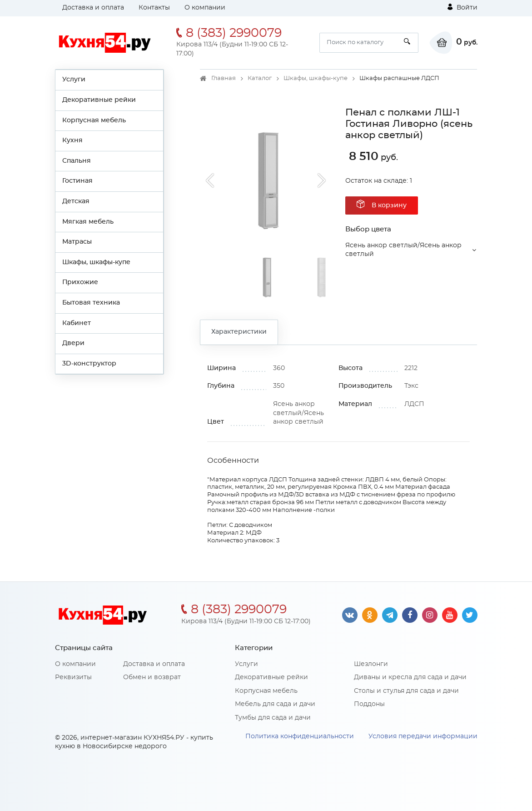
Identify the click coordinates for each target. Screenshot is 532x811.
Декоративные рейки (99, 100)
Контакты (154, 8)
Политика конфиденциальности (300, 736)
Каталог (260, 78)
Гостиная (77, 181)
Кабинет (77, 323)
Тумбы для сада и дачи (273, 718)
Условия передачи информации (423, 736)
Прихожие (80, 282)
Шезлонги (371, 664)
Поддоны (369, 704)
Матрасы (77, 242)
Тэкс (411, 386)
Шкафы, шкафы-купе (96, 262)
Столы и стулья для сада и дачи (406, 691)
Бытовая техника (91, 303)
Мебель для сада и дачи (275, 704)
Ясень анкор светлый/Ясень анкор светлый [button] (403, 250)
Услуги (74, 80)
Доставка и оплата (93, 8)
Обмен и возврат (152, 677)
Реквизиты (73, 677)
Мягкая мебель (88, 222)
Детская (76, 201)
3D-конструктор (89, 364)
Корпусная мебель (94, 120)
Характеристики (239, 332)
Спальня (77, 161)
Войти (462, 7)
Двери (73, 343)
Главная (224, 78)
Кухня (72, 140)
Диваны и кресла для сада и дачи (410, 677)
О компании (205, 8)
